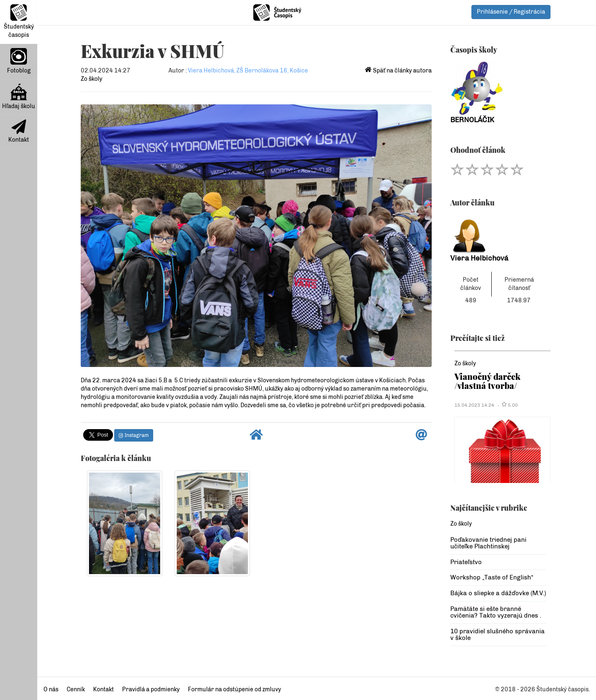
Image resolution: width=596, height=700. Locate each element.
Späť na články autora (398, 71)
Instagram (134, 435)
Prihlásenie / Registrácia (511, 12)
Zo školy (91, 79)
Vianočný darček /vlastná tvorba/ (487, 381)
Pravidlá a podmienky (151, 689)
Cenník (76, 689)
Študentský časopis (19, 21)
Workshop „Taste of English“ (492, 577)
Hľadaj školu (19, 97)
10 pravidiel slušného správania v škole (497, 635)
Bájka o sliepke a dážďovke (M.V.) (498, 593)
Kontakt (19, 131)
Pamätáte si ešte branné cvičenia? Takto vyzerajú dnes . (496, 612)
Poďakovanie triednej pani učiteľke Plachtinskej (488, 543)
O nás (51, 689)
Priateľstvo (466, 562)
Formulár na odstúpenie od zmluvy (234, 689)
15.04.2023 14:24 (474, 405)
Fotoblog (19, 61)
